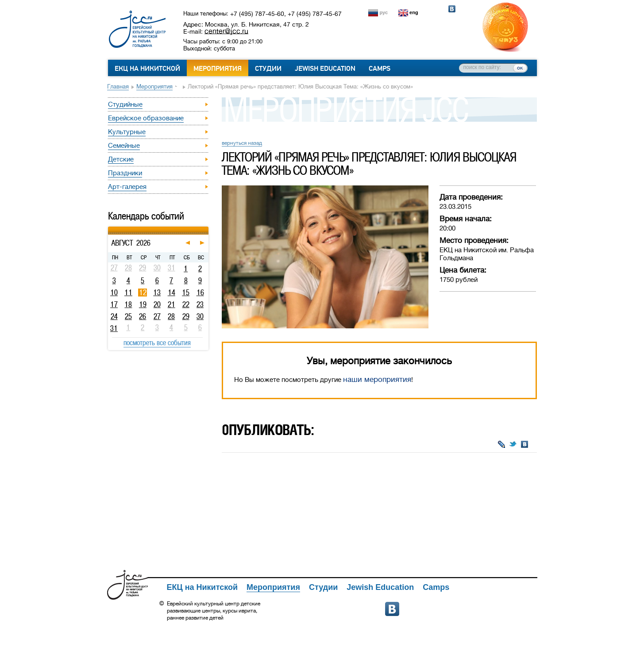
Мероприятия (218, 69)
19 (143, 304)
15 (186, 293)
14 (172, 293)
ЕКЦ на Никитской (147, 69)
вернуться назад (242, 143)
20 (157, 304)
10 (114, 293)
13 (157, 293)
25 (128, 316)
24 (114, 316)
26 (143, 316)
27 (157, 316)
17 (114, 304)
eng (414, 12)
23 (200, 304)
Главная (118, 87)
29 (186, 316)
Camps (380, 69)
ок (520, 68)
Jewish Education (325, 69)
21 (172, 304)
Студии (268, 69)
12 (143, 293)
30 (200, 316)
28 (171, 316)
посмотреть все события (157, 343)
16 (200, 293)
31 (114, 328)
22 (186, 304)
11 (128, 293)
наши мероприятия (377, 379)
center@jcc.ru (226, 31)
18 (128, 304)
